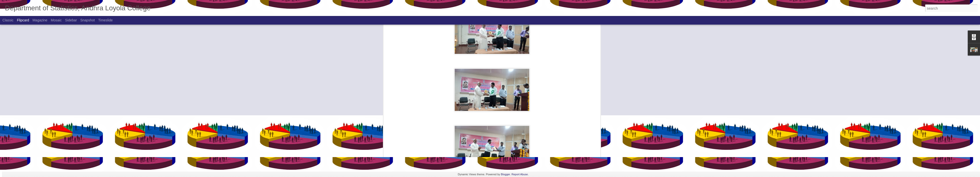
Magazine (40, 20)
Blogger (505, 174)
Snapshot (88, 20)
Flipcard (23, 20)
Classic (8, 20)
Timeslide (105, 20)
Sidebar (71, 20)
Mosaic (56, 20)
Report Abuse (520, 174)
